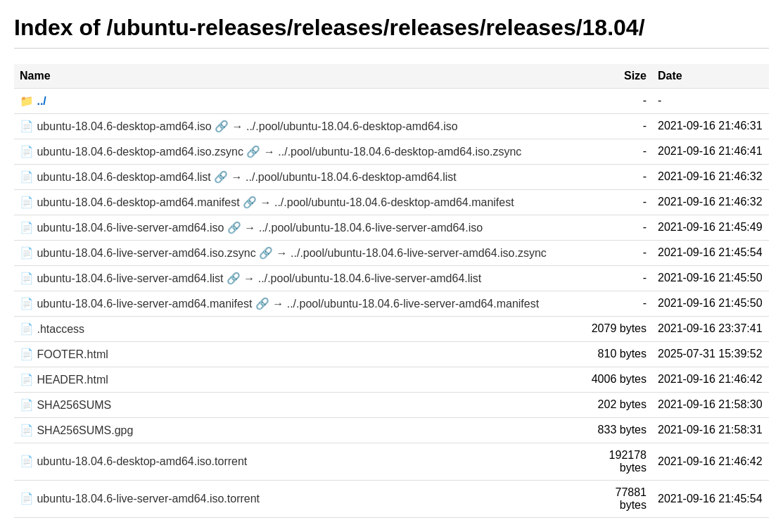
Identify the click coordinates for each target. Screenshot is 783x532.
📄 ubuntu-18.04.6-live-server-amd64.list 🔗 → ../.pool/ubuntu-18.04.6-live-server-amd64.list (250, 278)
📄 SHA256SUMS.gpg (76, 430)
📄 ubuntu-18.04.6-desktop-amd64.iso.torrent (133, 461)
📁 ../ (33, 101)
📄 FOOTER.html (64, 354)
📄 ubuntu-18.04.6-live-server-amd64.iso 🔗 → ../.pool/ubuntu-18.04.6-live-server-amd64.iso (251, 228)
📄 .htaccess (52, 329)
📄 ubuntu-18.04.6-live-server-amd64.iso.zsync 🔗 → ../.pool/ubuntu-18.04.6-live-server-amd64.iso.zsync (283, 253)
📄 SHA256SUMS (65, 405)
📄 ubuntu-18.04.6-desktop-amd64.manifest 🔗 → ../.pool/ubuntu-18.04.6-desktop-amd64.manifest (267, 202)
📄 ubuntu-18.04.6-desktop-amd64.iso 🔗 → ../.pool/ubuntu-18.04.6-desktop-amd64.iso (239, 126)
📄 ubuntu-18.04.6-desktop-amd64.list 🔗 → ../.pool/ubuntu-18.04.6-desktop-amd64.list (238, 177)
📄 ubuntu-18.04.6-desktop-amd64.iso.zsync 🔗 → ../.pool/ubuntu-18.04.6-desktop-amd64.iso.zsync (270, 152)
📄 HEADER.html (64, 380)
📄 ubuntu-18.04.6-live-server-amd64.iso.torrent (140, 499)
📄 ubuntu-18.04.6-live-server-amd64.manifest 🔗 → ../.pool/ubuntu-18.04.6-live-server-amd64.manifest (279, 304)
